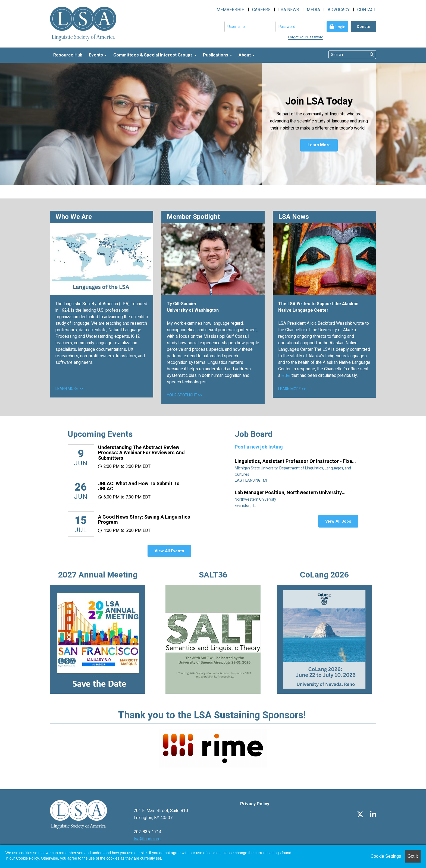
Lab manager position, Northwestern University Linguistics (288, 493)
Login (340, 27)
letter (286, 376)
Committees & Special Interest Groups (155, 55)
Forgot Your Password (306, 37)
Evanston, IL (246, 506)
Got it (413, 856)
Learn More (319, 146)
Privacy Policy (255, 804)
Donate (364, 27)
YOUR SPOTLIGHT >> (185, 395)
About (247, 55)
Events (98, 55)
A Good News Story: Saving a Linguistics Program (144, 520)
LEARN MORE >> (69, 389)
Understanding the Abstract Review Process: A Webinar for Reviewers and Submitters (141, 453)
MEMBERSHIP (231, 10)
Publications (217, 55)
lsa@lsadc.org (147, 839)
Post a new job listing (259, 447)
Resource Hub (68, 55)
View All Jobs (338, 521)
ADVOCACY (339, 10)
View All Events (169, 551)
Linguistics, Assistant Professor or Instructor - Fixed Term (295, 462)
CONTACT (367, 10)
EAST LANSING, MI (251, 480)
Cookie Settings (386, 856)
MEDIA (313, 10)
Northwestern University (256, 499)
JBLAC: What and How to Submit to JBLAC (139, 486)
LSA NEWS (289, 10)
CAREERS (261, 10)
